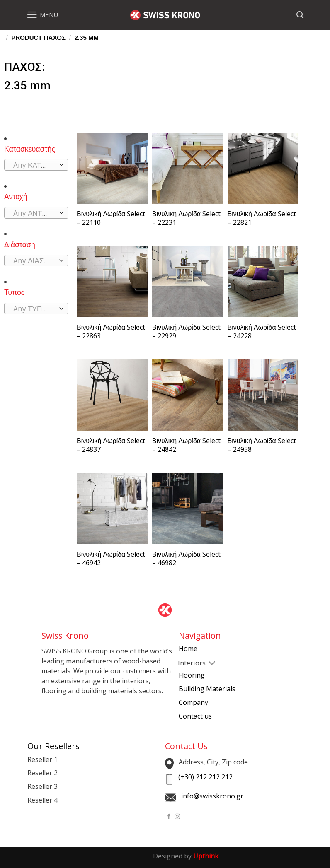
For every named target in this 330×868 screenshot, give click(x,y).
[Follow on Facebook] (169, 817)
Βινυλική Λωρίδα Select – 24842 (186, 445)
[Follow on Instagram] (177, 817)
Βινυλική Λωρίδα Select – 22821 (262, 218)
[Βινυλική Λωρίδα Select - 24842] (188, 395)
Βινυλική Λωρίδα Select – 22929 (186, 332)
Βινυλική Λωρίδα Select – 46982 (186, 559)
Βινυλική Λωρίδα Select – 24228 (262, 332)
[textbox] (34, 165)
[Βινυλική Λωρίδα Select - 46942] (112, 509)
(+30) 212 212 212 (205, 777)
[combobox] (36, 165)
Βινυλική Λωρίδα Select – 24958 (262, 445)
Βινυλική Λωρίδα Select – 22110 (111, 218)
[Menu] (42, 15)
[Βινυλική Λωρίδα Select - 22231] (188, 168)
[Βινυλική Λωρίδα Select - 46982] (188, 509)
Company (193, 702)
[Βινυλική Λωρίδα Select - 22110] (112, 168)
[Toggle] (185, 664)
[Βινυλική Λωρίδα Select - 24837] (112, 395)
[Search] (300, 15)
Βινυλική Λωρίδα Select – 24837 (111, 445)
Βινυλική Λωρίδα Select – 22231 (186, 218)
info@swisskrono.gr (212, 796)
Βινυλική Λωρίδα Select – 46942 (111, 559)
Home (188, 649)
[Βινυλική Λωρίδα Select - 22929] (188, 282)
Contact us (195, 716)
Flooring (192, 675)
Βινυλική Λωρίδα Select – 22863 (111, 332)
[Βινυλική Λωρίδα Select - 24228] (263, 282)
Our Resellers (53, 746)
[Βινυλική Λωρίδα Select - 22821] (263, 168)
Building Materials (207, 689)
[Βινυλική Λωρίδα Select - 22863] (112, 282)
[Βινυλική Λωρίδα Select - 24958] (263, 395)
